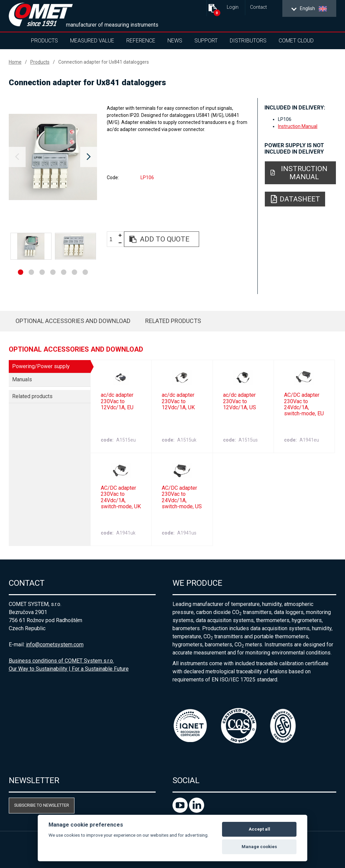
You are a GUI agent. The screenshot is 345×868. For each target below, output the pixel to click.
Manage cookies (259, 847)
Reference (141, 41)
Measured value (92, 41)
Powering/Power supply (41, 366)
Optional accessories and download (73, 321)
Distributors (248, 41)
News (175, 41)
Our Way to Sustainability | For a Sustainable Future (69, 669)
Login (233, 7)
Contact (258, 7)
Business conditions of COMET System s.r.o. (61, 661)
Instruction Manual (298, 126)
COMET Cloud (296, 41)
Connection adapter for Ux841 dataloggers (104, 62)
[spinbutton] (114, 239)
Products (44, 41)
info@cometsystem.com (55, 645)
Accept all (259, 829)
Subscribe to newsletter (42, 805)
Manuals (22, 379)
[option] (53, 157)
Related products (173, 321)
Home (15, 62)
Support (206, 41)
